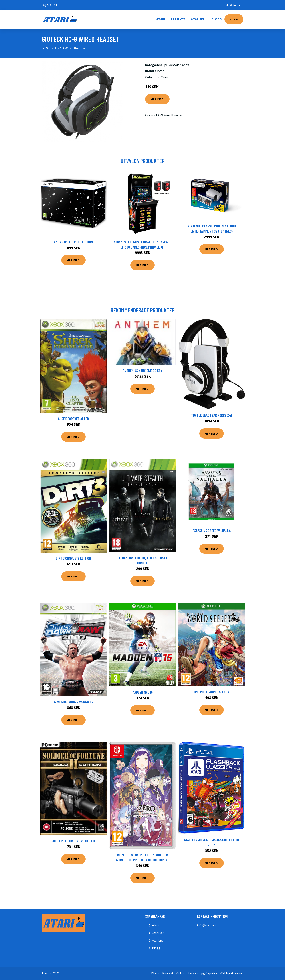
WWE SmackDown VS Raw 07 (74, 702)
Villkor (180, 973)
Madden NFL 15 (142, 692)
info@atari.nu (233, 5)
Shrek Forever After (73, 419)
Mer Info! (157, 99)
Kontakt (168, 973)
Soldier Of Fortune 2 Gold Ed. (73, 841)
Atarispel (198, 19)
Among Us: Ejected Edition (73, 242)
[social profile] (56, 5)
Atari (161, 19)
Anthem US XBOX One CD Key (142, 370)
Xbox (185, 65)
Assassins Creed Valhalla (212, 530)
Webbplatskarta (231, 973)
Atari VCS (178, 19)
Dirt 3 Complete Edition (73, 558)
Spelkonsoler (172, 65)
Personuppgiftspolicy (202, 973)
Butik (234, 19)
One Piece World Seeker (212, 692)
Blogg (217, 19)
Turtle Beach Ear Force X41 (212, 415)
